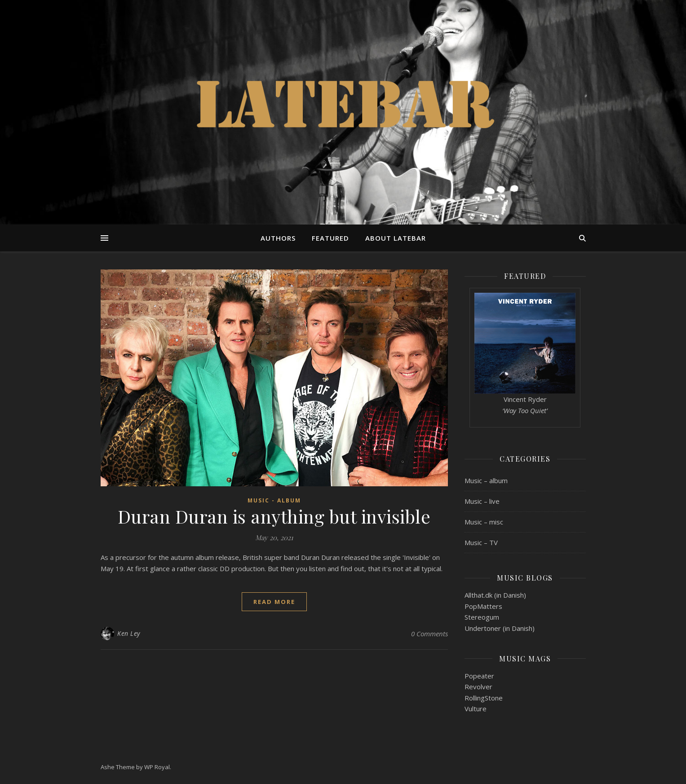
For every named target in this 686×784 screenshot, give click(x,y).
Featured (330, 238)
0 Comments (429, 634)
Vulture (476, 709)
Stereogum (482, 617)
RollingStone (484, 698)
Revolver (478, 687)
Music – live (482, 501)
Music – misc (484, 522)
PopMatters (483, 606)
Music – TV (481, 542)
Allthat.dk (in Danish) (495, 595)
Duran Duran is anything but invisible (274, 516)
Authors (278, 238)
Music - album (274, 500)
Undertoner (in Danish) (500, 628)
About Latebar (396, 238)
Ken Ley (129, 633)
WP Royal (157, 767)
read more (274, 602)
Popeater (479, 676)
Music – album (486, 480)
